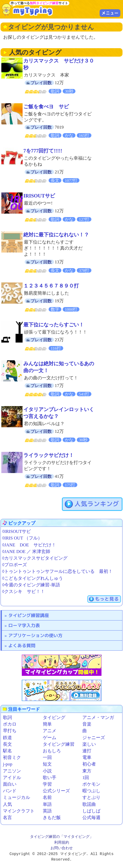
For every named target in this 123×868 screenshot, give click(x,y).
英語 (47, 811)
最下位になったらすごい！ (54, 325)
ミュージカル (16, 797)
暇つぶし (91, 791)
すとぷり (91, 797)
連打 (87, 751)
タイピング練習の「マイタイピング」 (62, 837)
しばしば (91, 811)
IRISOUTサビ (39, 196)
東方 (87, 771)
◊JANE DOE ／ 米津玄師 (26, 552)
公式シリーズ (56, 791)
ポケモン (91, 784)
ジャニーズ (94, 738)
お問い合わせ (62, 848)
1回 (86, 778)
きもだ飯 (52, 818)
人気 (7, 804)
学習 (47, 784)
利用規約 (62, 843)
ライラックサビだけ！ (49, 455)
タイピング (54, 718)
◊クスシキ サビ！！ (24, 592)
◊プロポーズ (14, 565)
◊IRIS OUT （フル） (22, 538)
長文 (7, 744)
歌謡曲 (89, 804)
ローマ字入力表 (24, 625)
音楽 (87, 724)
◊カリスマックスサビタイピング (35, 558)
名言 (7, 818)
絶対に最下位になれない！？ (56, 235)
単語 (47, 804)
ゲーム (50, 738)
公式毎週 (91, 818)
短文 (47, 764)
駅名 (7, 751)
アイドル (12, 778)
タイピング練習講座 (29, 615)
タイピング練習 (59, 744)
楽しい (89, 744)
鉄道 (7, 738)
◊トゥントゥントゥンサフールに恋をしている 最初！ (57, 571)
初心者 (89, 764)
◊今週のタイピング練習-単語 (31, 585)
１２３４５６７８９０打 (51, 286)
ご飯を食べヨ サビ (46, 107)
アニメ (50, 731)
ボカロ (10, 724)
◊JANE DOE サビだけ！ (29, 545)
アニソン (12, 771)
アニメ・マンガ (98, 718)
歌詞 (7, 718)
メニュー (110, 13)
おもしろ (52, 751)
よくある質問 (22, 646)
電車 (87, 757)
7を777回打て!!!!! (43, 151)
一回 (47, 757)
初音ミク (12, 757)
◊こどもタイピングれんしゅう (33, 578)
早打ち (10, 731)
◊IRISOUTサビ (16, 531)
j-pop (8, 764)
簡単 (47, 724)
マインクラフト (19, 811)
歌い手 (50, 778)
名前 (47, 797)
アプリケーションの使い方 (35, 635)
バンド (10, 791)
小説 (47, 771)
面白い (10, 784)
